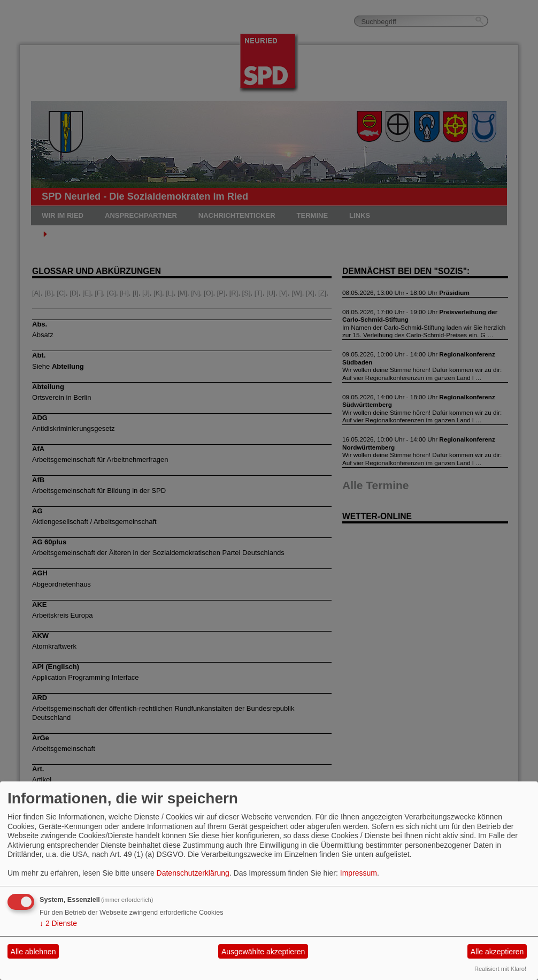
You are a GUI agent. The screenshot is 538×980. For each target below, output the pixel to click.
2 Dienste (58, 923)
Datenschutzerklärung (193, 873)
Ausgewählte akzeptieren (263, 952)
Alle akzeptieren (497, 952)
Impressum (359, 873)
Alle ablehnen (33, 952)
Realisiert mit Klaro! (500, 969)
